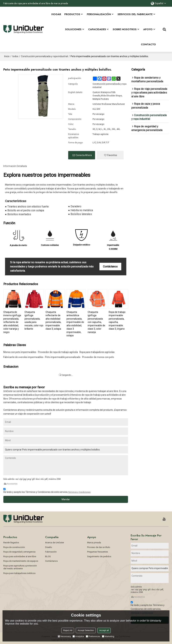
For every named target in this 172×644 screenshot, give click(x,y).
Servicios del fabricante (135, 14)
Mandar (66, 499)
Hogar (56, 14)
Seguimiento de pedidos (99, 556)
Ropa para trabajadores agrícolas (97, 352)
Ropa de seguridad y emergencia (19, 552)
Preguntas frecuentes (98, 552)
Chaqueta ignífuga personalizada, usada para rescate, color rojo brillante (34, 320)
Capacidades (97, 29)
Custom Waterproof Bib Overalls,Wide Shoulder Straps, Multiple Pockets (107, 96)
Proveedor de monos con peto (98, 357)
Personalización (99, 14)
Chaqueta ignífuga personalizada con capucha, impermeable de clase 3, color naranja (96, 322)
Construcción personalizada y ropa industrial (44, 56)
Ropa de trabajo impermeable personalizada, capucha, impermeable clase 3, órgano (117, 320)
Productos (72, 14)
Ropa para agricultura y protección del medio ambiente (20, 567)
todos (15, 56)
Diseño (49, 547)
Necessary (64, 636)
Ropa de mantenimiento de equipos (21, 561)
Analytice (78, 636)
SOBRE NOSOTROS (125, 29)
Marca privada (94, 543)
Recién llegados (11, 543)
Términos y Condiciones (79, 492)
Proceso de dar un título (99, 547)
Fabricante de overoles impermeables (23, 357)
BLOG (48, 556)
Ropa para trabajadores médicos (19, 573)
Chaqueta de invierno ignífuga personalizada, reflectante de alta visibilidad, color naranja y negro (12, 322)
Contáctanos (110, 267)
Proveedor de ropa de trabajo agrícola (58, 352)
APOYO (148, 29)
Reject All (68, 630)
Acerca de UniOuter (55, 543)
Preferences (93, 636)
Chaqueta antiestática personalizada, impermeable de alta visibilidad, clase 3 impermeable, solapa (75, 324)
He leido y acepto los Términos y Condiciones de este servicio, (47, 491)
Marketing (108, 636)
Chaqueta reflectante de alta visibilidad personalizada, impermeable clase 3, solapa (53, 320)
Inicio (7, 56)
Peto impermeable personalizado (63, 357)
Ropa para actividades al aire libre (20, 556)
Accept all (104, 630)
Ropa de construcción (14, 547)
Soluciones (73, 29)
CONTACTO (148, 44)
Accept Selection (86, 630)
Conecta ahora (84, 155)
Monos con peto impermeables (20, 352)
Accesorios (10, 484)
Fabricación (51, 552)
